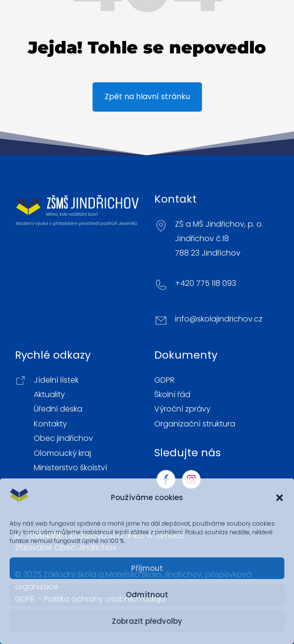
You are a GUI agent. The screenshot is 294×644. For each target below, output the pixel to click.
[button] (280, 498)
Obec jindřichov (63, 438)
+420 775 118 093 (206, 283)
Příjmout (147, 568)
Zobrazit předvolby (147, 621)
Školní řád (172, 395)
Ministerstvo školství (70, 468)
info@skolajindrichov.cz (219, 319)
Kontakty (50, 424)
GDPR (164, 380)
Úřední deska (58, 409)
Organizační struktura (195, 424)
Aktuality (49, 395)
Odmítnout (147, 595)
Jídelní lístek (56, 380)
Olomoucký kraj (62, 453)
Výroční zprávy (182, 409)
